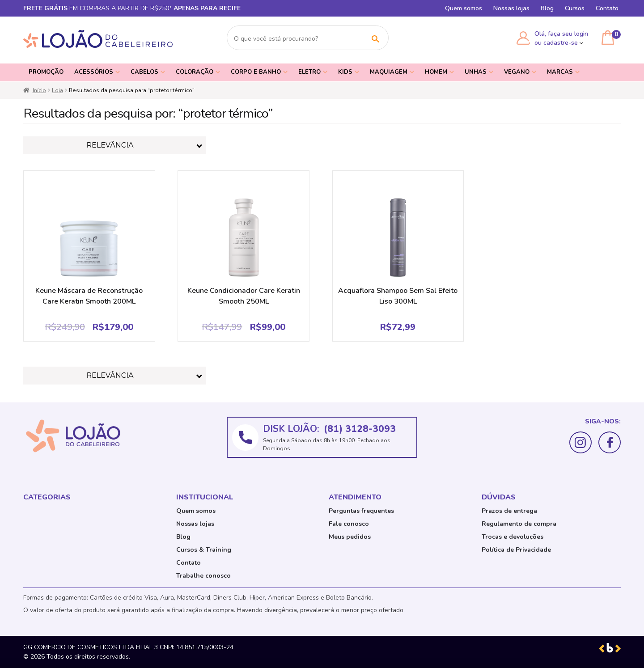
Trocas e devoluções (513, 537)
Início (39, 90)
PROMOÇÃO (46, 72)
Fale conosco (349, 524)
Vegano (517, 72)
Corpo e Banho (256, 72)
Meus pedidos (350, 537)
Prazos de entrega (509, 511)
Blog (547, 8)
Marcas (560, 72)
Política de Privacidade (516, 550)
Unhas (476, 72)
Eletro (309, 72)
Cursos (575, 8)
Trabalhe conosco (203, 576)
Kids (345, 72)
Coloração (195, 72)
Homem (436, 72)
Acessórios (94, 72)
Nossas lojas (511, 8)
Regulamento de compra (519, 524)
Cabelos (144, 72)
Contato (607, 8)
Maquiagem (389, 72)
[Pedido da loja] (115, 145)
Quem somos (464, 8)
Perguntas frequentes (361, 511)
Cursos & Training (204, 550)
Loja (57, 90)
